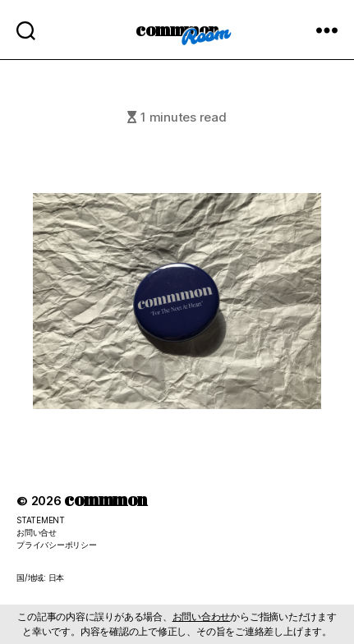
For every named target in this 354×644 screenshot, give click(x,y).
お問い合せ (37, 532)
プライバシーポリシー (57, 545)
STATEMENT (41, 520)
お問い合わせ (202, 616)
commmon (177, 29)
